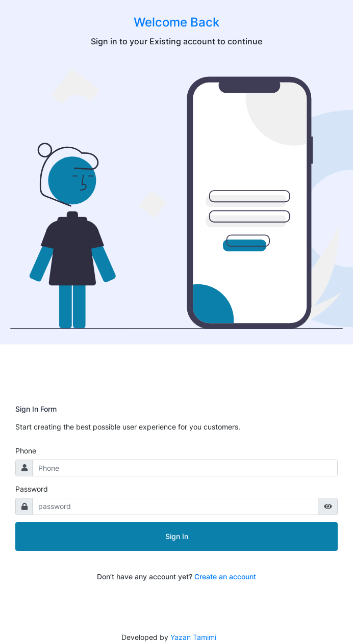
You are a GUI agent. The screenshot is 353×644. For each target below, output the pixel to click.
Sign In (177, 536)
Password (32, 489)
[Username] (185, 468)
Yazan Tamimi (193, 637)
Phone (26, 451)
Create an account (225, 576)
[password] (175, 506)
